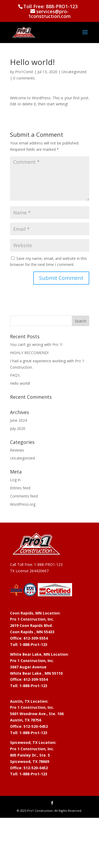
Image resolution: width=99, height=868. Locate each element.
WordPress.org (23, 504)
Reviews (17, 450)
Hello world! (20, 383)
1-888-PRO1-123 (48, 564)
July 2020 (18, 428)
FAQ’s (15, 375)
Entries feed (20, 488)
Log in (15, 480)
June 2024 (18, 420)
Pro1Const (24, 72)
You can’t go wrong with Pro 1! (36, 344)
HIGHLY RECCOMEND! (29, 353)
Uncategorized (74, 72)
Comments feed (24, 496)
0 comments (24, 78)
